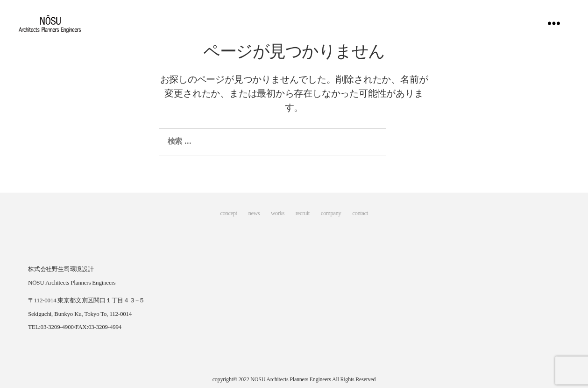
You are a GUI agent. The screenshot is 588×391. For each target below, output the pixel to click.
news (254, 216)
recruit (303, 216)
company (331, 216)
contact (360, 216)
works (278, 216)
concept (228, 216)
